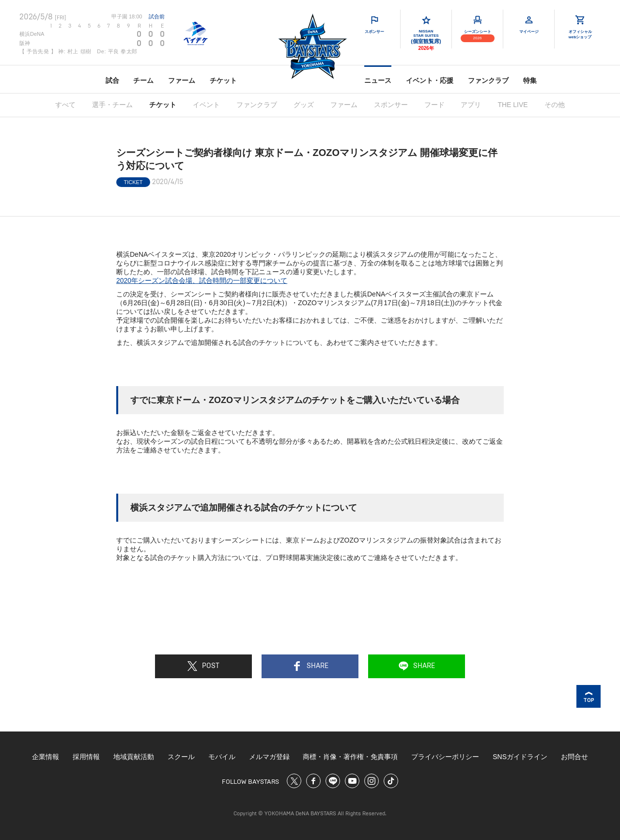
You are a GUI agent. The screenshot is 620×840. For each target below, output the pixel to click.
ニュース (378, 80)
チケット (223, 80)
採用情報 (86, 757)
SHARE (310, 666)
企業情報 (46, 757)
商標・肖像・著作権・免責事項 (350, 757)
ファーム (182, 80)
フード (434, 105)
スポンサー (391, 105)
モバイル (222, 757)
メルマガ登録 (269, 757)
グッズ (304, 105)
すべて (65, 105)
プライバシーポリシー (445, 757)
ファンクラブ (488, 80)
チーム (143, 80)
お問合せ (574, 757)
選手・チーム (112, 105)
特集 (530, 80)
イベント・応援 (430, 80)
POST (203, 666)
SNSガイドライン (520, 757)
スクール (181, 757)
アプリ (471, 105)
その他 (555, 105)
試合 (112, 80)
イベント (206, 105)
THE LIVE (512, 105)
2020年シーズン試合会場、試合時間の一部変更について (202, 280)
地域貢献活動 (134, 757)
